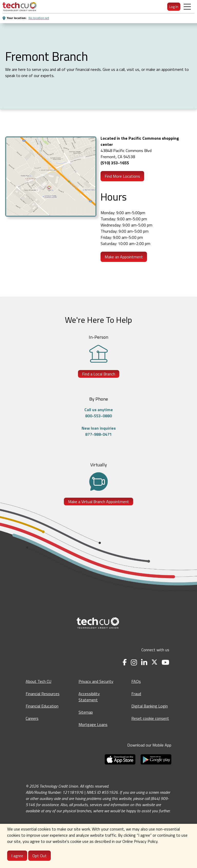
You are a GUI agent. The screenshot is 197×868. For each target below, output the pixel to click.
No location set (39, 18)
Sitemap (86, 712)
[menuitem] (19, 7)
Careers (32, 718)
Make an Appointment (124, 257)
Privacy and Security (96, 681)
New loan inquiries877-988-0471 (99, 431)
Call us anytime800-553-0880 (99, 413)
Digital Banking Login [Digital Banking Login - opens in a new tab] (150, 706)
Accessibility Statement (89, 697)
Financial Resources (43, 694)
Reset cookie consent (150, 718)
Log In (174, 7)
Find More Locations (122, 176)
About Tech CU (38, 681)
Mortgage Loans (93, 724)
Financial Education (42, 706)
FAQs (136, 681)
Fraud (136, 694)
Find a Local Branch (99, 374)
